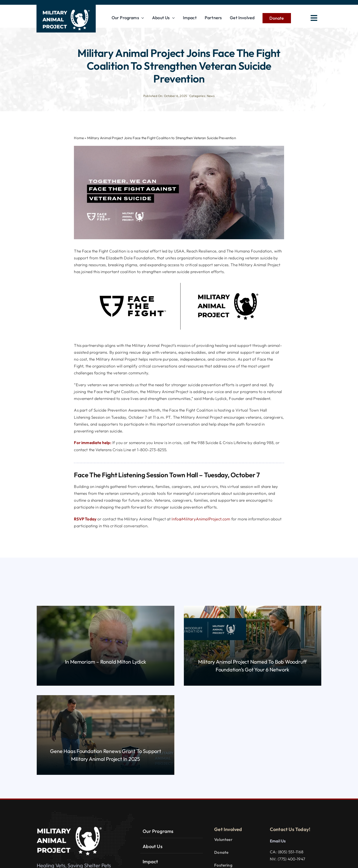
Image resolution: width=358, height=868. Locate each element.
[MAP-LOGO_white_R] (66, 9)
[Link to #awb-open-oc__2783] (314, 18)
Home (79, 138)
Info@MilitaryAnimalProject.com (201, 519)
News (211, 96)
